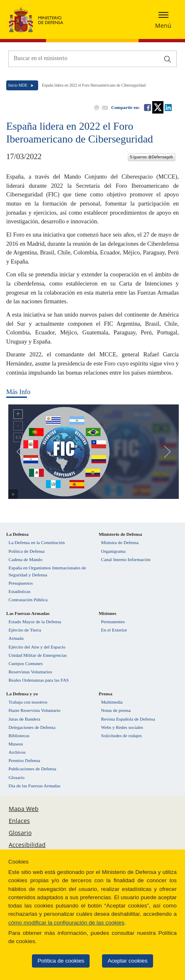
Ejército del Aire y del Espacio (37, 647)
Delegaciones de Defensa (32, 727)
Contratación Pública (28, 600)
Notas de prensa (116, 710)
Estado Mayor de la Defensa (35, 622)
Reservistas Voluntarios (30, 672)
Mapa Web (24, 809)
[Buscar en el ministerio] (84, 58)
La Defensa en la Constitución (37, 542)
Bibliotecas (19, 736)
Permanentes (113, 622)
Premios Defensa (24, 760)
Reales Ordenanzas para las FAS (39, 680)
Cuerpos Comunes (26, 663)
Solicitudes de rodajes (122, 736)
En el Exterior (114, 630)
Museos (16, 744)
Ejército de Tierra (25, 630)
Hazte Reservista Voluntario (35, 710)
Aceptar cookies (122, 961)
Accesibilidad (27, 845)
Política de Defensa (27, 551)
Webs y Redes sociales (122, 727)
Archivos (17, 752)
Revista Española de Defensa (128, 719)
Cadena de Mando (26, 559)
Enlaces (19, 821)
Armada (16, 638)
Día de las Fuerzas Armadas (35, 786)
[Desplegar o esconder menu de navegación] (163, 19)
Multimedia (112, 702)
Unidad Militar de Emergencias (38, 655)
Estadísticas (20, 591)
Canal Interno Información (126, 559)
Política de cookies (56, 961)
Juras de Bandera (24, 719)
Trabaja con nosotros (28, 702)
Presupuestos (21, 583)
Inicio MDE (18, 85)
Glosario (17, 777)
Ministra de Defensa (120, 542)
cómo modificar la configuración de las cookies (61, 923)
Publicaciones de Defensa (33, 769)
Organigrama (113, 551)
